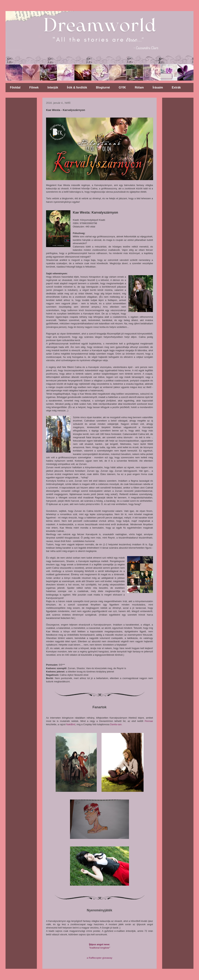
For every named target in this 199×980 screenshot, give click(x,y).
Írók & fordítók (77, 87)
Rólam (139, 87)
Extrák (176, 87)
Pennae (149, 721)
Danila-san (116, 724)
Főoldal (15, 87)
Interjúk (53, 87)
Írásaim (158, 87)
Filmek (34, 87)
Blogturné (103, 87)
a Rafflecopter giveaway (100, 958)
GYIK (122, 87)
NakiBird (71, 724)
